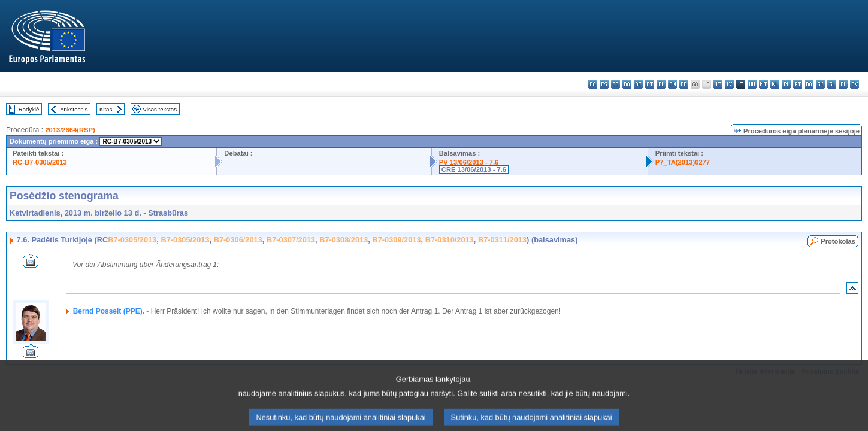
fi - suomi (843, 84)
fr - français (684, 84)
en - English (672, 84)
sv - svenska (855, 84)
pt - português (798, 84)
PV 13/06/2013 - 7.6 (469, 162)
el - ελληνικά (661, 84)
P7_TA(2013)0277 (683, 162)
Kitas (106, 109)
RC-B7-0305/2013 (40, 162)
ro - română (809, 84)
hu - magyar (752, 84)
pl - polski (786, 84)
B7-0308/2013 (344, 240)
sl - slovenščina (832, 84)
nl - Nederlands (775, 84)
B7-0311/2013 (502, 240)
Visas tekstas (160, 109)
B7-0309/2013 (396, 240)
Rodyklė (29, 109)
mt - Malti (763, 84)
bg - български (593, 84)
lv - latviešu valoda (729, 84)
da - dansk (627, 84)
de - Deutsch (638, 84)
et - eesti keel (650, 84)
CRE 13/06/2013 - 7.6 (474, 169)
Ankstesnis (74, 109)
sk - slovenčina (820, 84)
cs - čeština (616, 84)
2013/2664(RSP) (70, 130)
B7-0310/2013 (450, 240)
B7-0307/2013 (291, 240)
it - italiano (718, 84)
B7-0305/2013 (132, 240)
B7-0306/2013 (238, 240)
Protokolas (838, 241)
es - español (604, 84)
